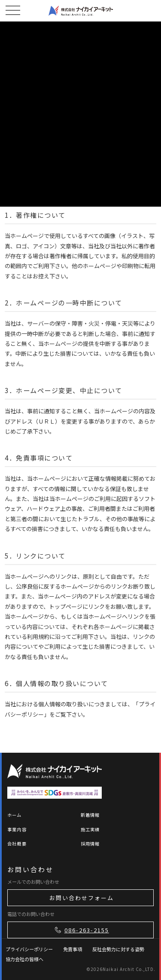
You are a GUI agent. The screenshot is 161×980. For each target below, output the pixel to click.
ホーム (15, 815)
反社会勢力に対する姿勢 (118, 949)
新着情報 (90, 815)
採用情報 (90, 844)
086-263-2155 (81, 930)
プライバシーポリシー (29, 949)
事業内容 (17, 829)
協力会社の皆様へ (24, 959)
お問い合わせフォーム (82, 898)
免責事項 (73, 949)
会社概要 (17, 844)
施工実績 (90, 829)
